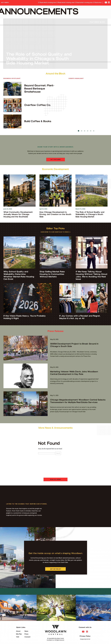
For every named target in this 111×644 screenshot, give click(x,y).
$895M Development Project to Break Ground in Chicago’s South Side (74, 345)
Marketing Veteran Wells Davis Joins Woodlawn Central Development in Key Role (74, 373)
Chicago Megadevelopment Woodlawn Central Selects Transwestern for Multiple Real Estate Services (78, 401)
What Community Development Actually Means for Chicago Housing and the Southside (18, 214)
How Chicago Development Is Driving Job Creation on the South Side (55, 214)
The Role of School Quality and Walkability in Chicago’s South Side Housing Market (90, 214)
